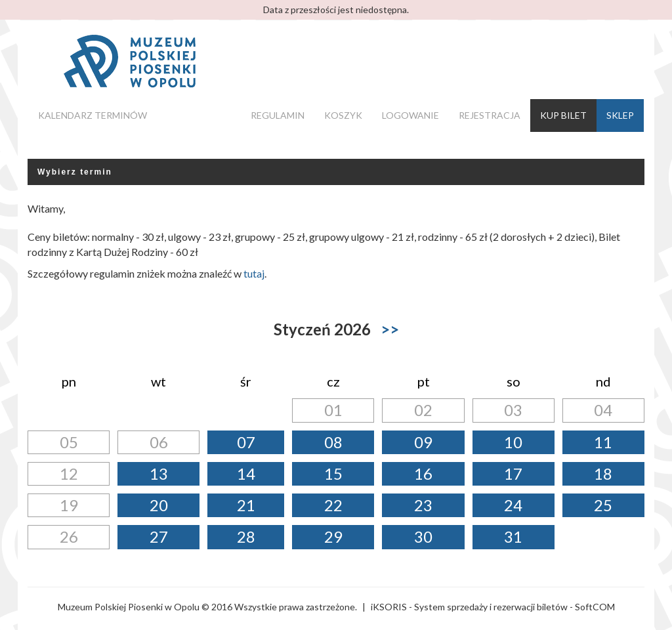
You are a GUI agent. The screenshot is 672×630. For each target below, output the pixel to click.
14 (246, 473)
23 (423, 505)
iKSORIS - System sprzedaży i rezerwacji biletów (469, 607)
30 (423, 536)
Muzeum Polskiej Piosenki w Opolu (129, 607)
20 (159, 505)
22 (333, 505)
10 (513, 442)
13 (159, 473)
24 (513, 505)
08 (333, 442)
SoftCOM (595, 607)
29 (333, 536)
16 (423, 473)
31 (513, 536)
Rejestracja (490, 115)
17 (513, 473)
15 (333, 473)
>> (390, 329)
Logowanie (410, 115)
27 (159, 536)
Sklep (620, 115)
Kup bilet (563, 115)
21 (246, 505)
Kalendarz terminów (93, 115)
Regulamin (278, 115)
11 (603, 442)
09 (423, 442)
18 (603, 473)
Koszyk (343, 115)
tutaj (254, 273)
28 (246, 536)
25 (603, 505)
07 (246, 442)
